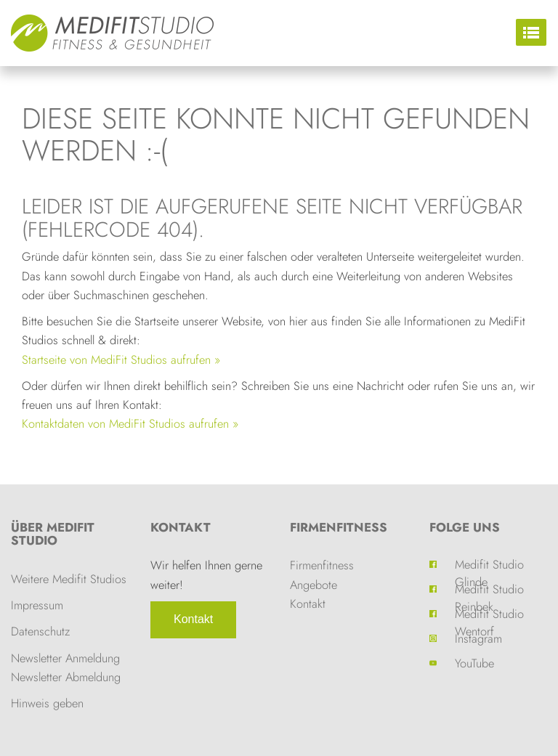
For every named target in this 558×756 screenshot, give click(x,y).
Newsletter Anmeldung (65, 658)
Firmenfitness (339, 527)
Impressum (37, 605)
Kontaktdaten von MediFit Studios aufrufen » (130, 423)
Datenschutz (40, 631)
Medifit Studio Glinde (489, 564)
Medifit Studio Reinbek (489, 589)
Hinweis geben (47, 703)
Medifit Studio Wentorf (489, 614)
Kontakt (193, 619)
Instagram (478, 638)
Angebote (314, 585)
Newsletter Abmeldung (66, 677)
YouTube (474, 663)
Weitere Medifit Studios (69, 579)
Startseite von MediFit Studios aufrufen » (121, 359)
